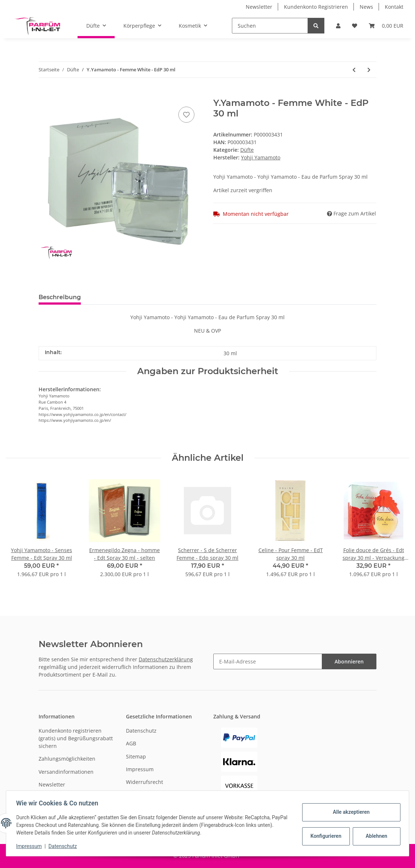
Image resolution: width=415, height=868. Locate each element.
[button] (338, 26)
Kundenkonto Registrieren (316, 7)
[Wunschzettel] (355, 26)
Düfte (247, 150)
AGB (131, 743)
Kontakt (394, 7)
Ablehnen (375, 836)
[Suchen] (270, 26)
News (366, 7)
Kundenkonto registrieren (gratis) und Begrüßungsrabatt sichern (76, 738)
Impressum (140, 769)
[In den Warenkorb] (44, 94)
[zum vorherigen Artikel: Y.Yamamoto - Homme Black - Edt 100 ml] (354, 70)
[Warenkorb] (386, 26)
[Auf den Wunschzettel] (186, 115)
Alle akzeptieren (349, 812)
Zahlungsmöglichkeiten (67, 759)
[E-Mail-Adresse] (268, 661)
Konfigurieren (325, 836)
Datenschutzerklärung (166, 659)
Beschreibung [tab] (60, 297)
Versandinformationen (66, 772)
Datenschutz (141, 731)
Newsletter (259, 7)
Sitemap (136, 756)
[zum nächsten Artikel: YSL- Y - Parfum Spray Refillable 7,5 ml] (369, 70)
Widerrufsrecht (145, 782)
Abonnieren (349, 661)
